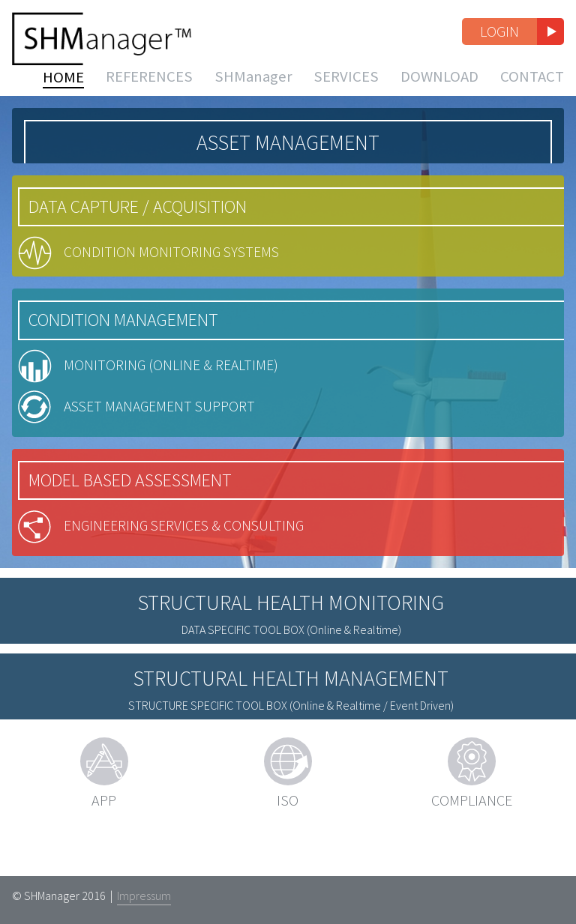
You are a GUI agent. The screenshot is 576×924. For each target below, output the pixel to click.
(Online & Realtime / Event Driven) (291, 761)
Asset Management (288, 159)
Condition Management (129, 345)
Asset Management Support (171, 447)
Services (346, 88)
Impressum (144, 896)
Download (439, 88)
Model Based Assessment (136, 526)
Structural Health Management (291, 734)
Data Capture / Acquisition (144, 223)
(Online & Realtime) (291, 686)
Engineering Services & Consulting (195, 577)
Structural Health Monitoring (291, 659)
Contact (532, 88)
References (149, 88)
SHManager (253, 88)
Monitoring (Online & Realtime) (181, 396)
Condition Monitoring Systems (182, 274)
